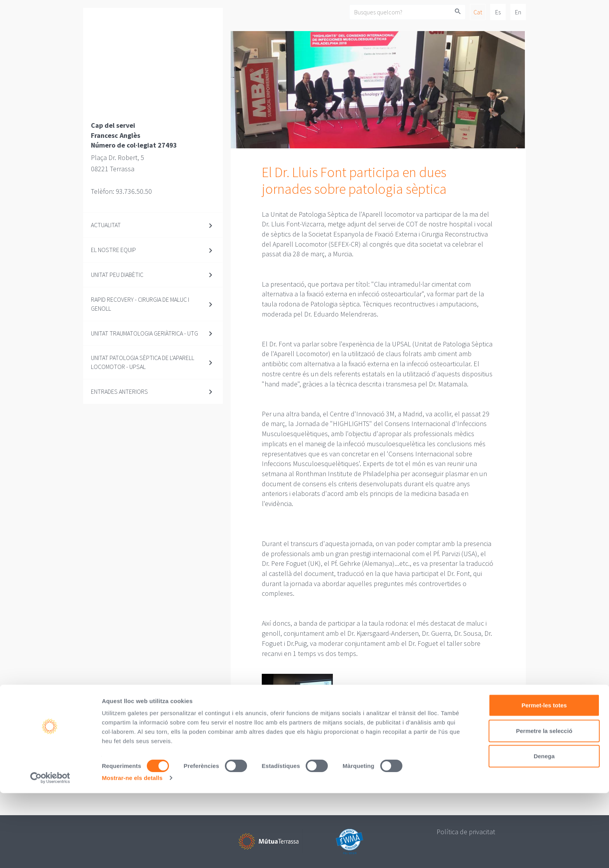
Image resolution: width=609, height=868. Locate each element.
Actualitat (106, 225)
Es (498, 12)
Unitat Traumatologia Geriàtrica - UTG (144, 333)
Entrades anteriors (119, 391)
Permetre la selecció (544, 806)
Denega (544, 831)
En (518, 12)
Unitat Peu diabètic (117, 275)
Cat (478, 12)
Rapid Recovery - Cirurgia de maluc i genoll (140, 304)
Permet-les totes (544, 780)
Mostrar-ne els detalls (132, 853)
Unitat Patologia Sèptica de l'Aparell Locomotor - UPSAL (143, 362)
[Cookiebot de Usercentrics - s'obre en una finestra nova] (50, 853)
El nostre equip (113, 250)
